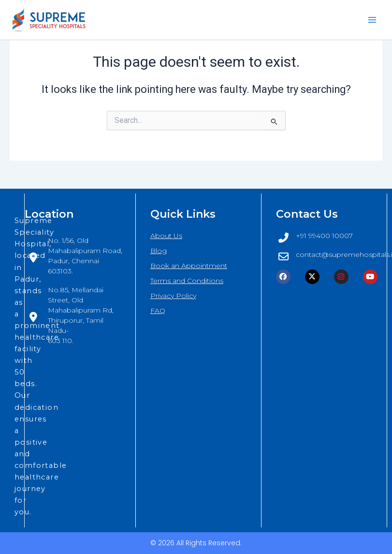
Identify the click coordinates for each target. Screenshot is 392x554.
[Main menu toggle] (372, 20)
